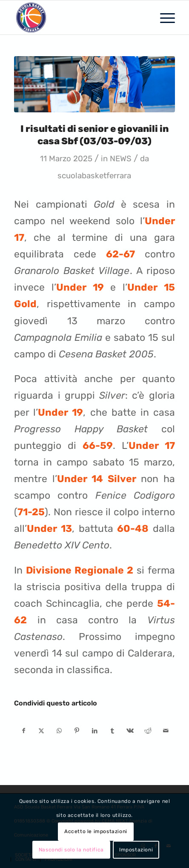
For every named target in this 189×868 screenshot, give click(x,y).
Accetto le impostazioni (96, 831)
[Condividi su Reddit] (148, 731)
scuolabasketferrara (94, 176)
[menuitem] (163, 17)
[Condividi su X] (42, 731)
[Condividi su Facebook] (23, 731)
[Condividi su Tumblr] (113, 731)
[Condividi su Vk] (130, 731)
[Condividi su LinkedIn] (95, 731)
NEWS (121, 159)
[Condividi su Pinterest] (77, 731)
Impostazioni (136, 850)
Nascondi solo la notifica (71, 850)
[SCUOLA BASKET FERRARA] (78, 17)
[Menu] (163, 17)
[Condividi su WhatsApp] (59, 731)
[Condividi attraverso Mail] (166, 731)
